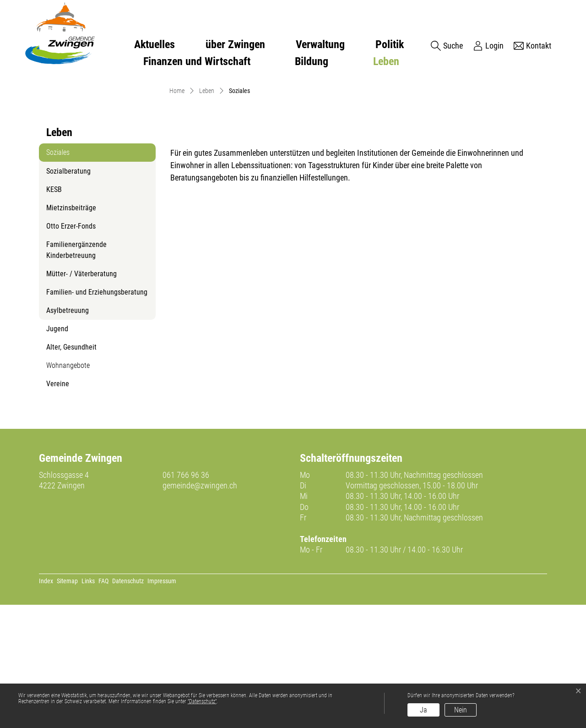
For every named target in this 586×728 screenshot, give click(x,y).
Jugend (57, 452)
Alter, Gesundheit (71, 471)
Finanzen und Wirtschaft (197, 61)
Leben (386, 61)
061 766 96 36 (186, 598)
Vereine (58, 507)
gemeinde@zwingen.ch (200, 609)
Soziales (68, 279)
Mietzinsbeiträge (71, 331)
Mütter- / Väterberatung (81, 397)
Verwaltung (320, 44)
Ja (423, 710)
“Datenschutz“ (202, 701)
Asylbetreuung (68, 434)
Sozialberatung (68, 295)
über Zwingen (235, 44)
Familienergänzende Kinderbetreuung (76, 374)
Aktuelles (155, 44)
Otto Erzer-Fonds (71, 350)
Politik (390, 44)
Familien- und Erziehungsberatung (97, 416)
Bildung (312, 61)
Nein (461, 710)
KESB (54, 313)
